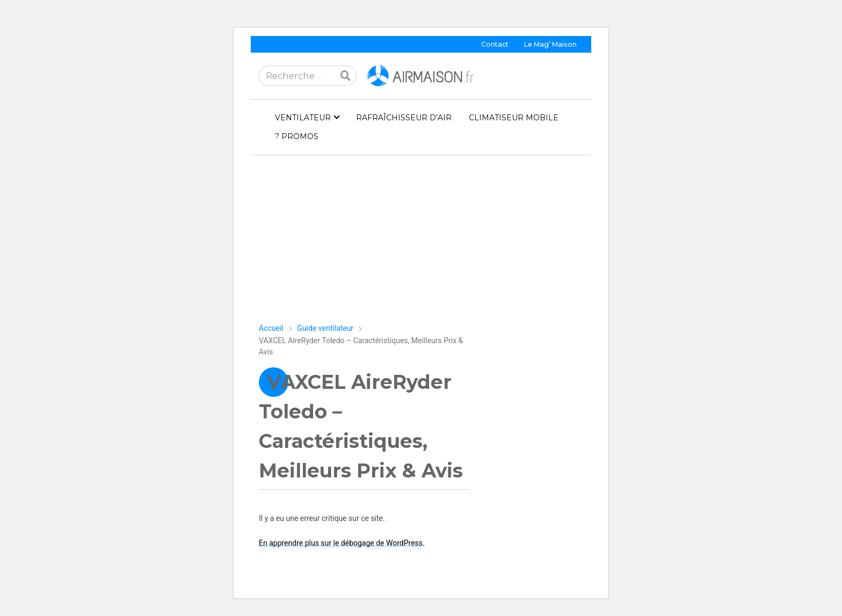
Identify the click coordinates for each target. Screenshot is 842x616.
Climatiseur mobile (514, 118)
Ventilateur (303, 118)
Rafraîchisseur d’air (404, 118)
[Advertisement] (421, 243)
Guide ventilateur (325, 328)
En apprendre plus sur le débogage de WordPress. (342, 543)
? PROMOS (297, 136)
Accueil (271, 328)
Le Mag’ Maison (550, 44)
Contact (495, 44)
